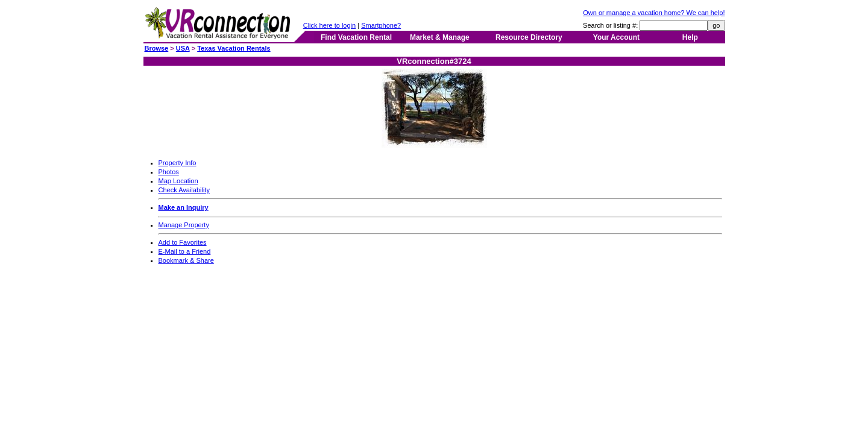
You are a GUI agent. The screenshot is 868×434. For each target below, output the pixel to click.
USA (183, 48)
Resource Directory (529, 37)
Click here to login (329, 25)
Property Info (178, 163)
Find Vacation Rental (356, 37)
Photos (169, 172)
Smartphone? (381, 25)
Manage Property (184, 225)
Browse (157, 48)
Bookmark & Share (186, 260)
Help (690, 37)
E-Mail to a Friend (185, 251)
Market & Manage (440, 37)
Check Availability (184, 190)
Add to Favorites (183, 242)
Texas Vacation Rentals (234, 48)
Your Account (616, 37)
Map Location (178, 181)
